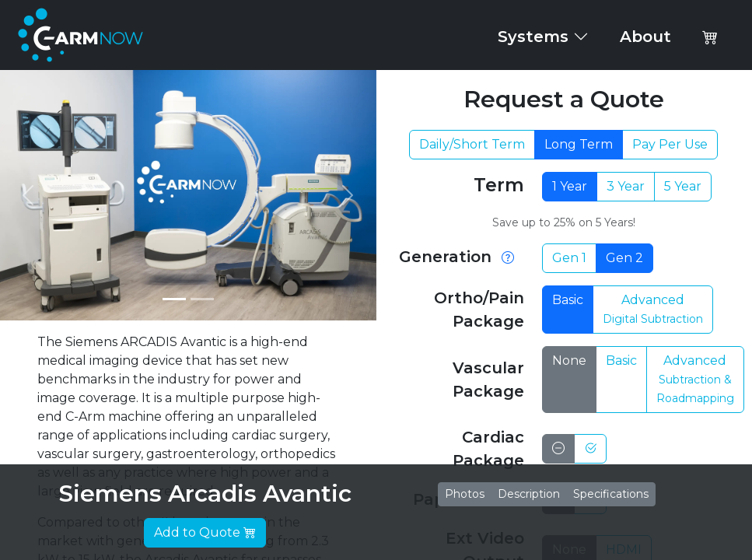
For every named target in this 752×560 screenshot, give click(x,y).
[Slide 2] (202, 299)
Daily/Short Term (472, 144)
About (645, 37)
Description (529, 494)
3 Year (626, 186)
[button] (710, 37)
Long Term (579, 144)
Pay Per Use (670, 144)
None (569, 360)
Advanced (653, 309)
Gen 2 (624, 258)
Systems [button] (543, 37)
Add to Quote (205, 532)
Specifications (611, 494)
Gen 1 (569, 258)
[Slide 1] (174, 299)
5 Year (683, 186)
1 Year (570, 186)
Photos (465, 494)
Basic (568, 300)
